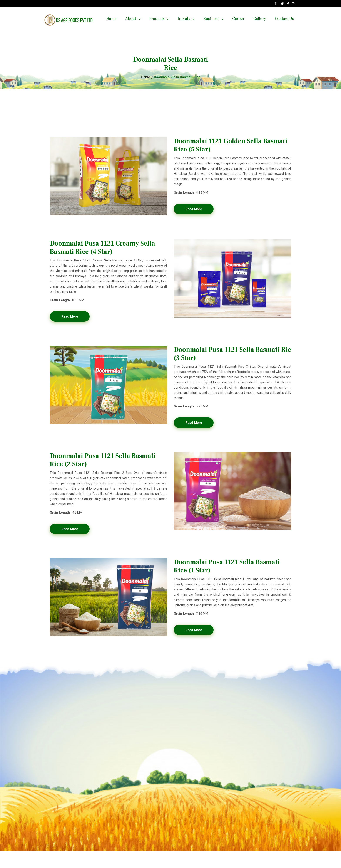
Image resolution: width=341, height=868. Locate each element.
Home (111, 19)
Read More (194, 209)
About (131, 19)
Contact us (284, 19)
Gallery (260, 19)
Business (211, 19)
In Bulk (184, 19)
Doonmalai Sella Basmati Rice (177, 77)
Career (238, 19)
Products (157, 19)
